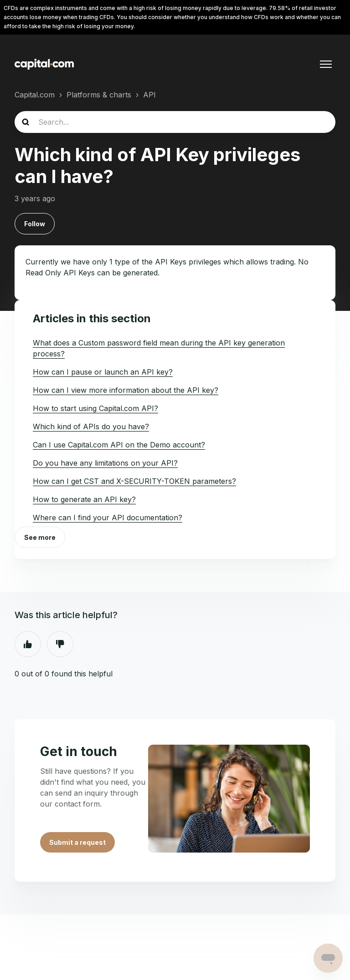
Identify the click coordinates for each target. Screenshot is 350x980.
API (149, 95)
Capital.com (35, 95)
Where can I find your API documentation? (108, 518)
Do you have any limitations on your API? (105, 463)
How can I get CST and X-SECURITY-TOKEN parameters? (134, 481)
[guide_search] (175, 122)
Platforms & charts (99, 95)
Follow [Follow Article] (35, 224)
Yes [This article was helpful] (28, 644)
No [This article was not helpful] (60, 644)
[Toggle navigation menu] (326, 64)
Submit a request (77, 842)
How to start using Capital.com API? (95, 408)
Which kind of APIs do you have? (91, 427)
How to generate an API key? (84, 499)
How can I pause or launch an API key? (103, 372)
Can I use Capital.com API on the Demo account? (119, 445)
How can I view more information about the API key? (126, 390)
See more (40, 537)
